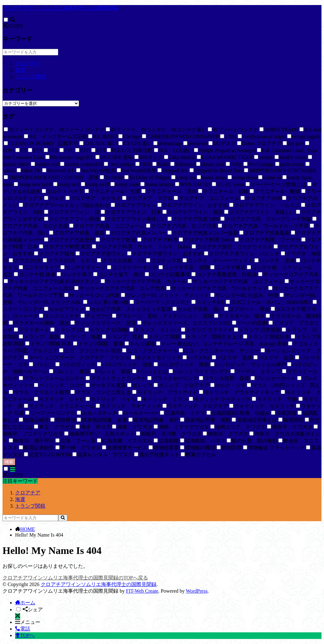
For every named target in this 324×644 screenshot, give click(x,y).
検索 (9, 462)
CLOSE (13, 26)
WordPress (197, 591)
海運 (20, 70)
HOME (28, 529)
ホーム (25, 603)
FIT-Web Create (142, 591)
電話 (23, 629)
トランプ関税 (30, 77)
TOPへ (25, 635)
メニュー (28, 622)
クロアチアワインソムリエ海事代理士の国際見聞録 (60, 8)
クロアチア (28, 63)
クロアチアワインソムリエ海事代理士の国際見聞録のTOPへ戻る (75, 578)
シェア (33, 610)
